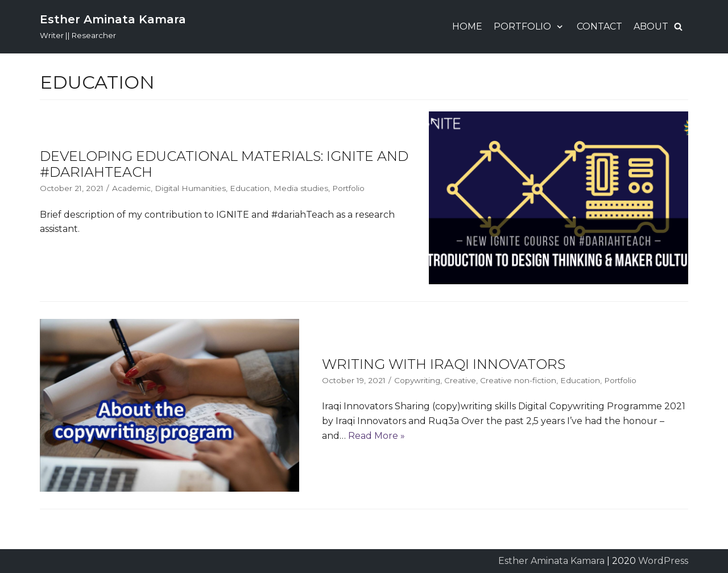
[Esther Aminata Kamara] (113, 27)
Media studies (301, 188)
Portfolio (348, 188)
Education (250, 188)
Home (467, 26)
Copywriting (417, 380)
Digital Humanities (190, 188)
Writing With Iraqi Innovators (444, 364)
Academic (131, 188)
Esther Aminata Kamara (551, 561)
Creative (460, 380)
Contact (599, 26)
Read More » (377, 436)
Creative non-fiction (518, 380)
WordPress (663, 561)
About (651, 26)
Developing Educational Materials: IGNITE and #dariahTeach (224, 164)
